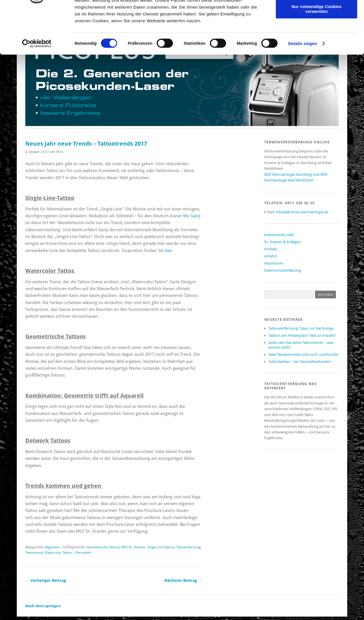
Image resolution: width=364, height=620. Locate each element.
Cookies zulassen (317, 14)
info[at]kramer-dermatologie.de (302, 212)
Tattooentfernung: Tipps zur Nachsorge (301, 328)
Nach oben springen (43, 606)
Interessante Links (279, 235)
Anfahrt (270, 256)
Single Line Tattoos (161, 547)
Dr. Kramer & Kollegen (283, 242)
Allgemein (52, 547)
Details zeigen (302, 85)
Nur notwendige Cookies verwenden (317, 50)
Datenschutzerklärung (283, 270)
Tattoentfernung (188, 547)
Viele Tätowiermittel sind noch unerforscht (303, 355)
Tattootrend (34, 553)
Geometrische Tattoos (103, 547)
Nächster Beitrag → (183, 580)
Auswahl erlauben (317, 31)
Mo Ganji (192, 216)
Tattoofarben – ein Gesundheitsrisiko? (300, 362)
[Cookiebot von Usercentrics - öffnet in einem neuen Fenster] (37, 85)
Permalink (83, 553)
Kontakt (271, 249)
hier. (169, 251)
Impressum (274, 263)
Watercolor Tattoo (58, 553)
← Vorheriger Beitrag (46, 580)
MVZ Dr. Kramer (133, 547)
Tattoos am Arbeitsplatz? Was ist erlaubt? (302, 335)
